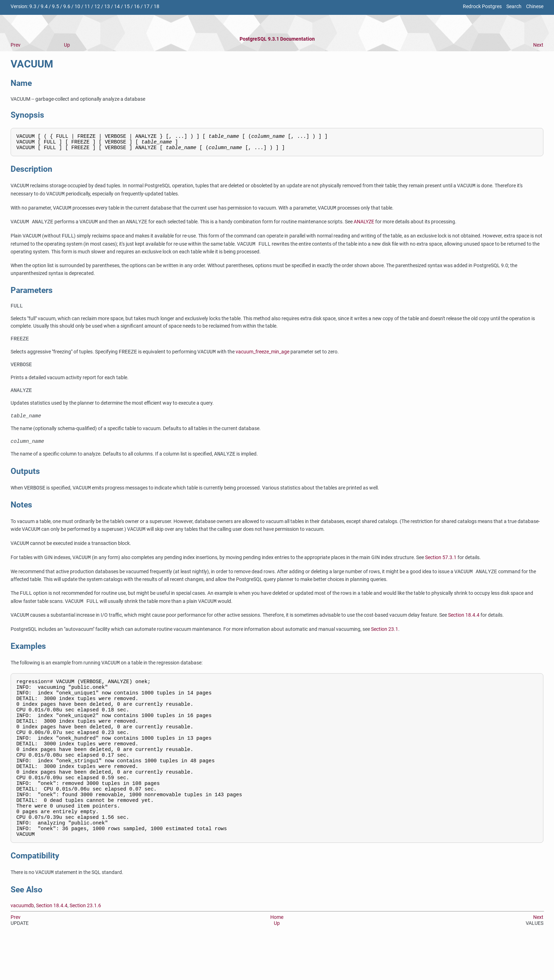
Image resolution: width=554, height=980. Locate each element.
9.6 (67, 7)
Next (538, 45)
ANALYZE (364, 226)
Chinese (535, 7)
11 (87, 7)
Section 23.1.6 (85, 945)
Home (277, 957)
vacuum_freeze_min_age (263, 357)
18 (157, 7)
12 (97, 7)
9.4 (44, 7)
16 (137, 7)
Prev (16, 45)
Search (514, 7)
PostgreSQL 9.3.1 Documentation (277, 39)
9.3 (33, 7)
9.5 (55, 7)
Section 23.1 (385, 639)
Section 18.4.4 (464, 625)
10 (77, 7)
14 (117, 7)
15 (127, 7)
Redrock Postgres (482, 7)
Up (67, 45)
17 (147, 7)
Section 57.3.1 (441, 567)
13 (107, 7)
